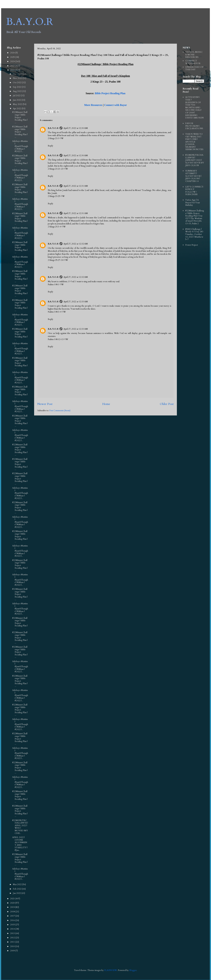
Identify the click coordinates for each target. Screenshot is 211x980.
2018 (13, 912)
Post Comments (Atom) (60, 411)
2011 (13, 942)
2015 (13, 925)
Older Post (167, 404)
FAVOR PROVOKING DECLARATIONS (194, 126)
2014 (13, 929)
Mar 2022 (18, 884)
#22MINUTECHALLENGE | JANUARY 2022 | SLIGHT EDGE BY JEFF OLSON (195, 160)
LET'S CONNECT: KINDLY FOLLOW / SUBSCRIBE (195, 191)
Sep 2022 (17, 87)
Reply (51, 146)
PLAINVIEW (111, 970)
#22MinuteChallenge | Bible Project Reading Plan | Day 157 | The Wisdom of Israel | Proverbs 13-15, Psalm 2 (195, 217)
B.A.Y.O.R (30, 22)
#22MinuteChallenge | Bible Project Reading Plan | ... (20, 117)
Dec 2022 (18, 74)
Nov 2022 (18, 78)
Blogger (133, 970)
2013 (13, 933)
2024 (13, 61)
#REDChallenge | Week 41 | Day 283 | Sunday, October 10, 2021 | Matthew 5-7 (194, 234)
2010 (13, 946)
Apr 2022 (17, 109)
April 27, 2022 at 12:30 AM (76, 128)
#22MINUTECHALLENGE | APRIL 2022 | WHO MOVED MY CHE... (20, 827)
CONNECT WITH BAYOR (193, 62)
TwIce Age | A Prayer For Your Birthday (193, 203)
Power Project (192, 245)
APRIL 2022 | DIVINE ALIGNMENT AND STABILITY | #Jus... (20, 844)
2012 (13, 938)
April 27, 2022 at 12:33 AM (76, 302)
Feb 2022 (17, 889)
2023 (13, 66)
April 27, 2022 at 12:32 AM (76, 244)
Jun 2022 (17, 100)
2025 (13, 57)
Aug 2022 (18, 91)
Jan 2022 (17, 893)
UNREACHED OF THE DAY (194, 68)
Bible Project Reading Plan (110, 93)
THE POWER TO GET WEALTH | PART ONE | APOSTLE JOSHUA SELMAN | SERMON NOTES (194, 142)
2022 (13, 70)
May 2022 (18, 104)
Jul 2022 (17, 96)
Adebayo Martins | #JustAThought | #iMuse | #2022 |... (20, 146)
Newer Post (45, 404)
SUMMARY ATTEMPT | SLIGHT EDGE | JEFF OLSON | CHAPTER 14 (193, 176)
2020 (13, 903)
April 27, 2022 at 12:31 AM (76, 186)
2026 (13, 53)
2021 (13, 899)
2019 (13, 907)
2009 (13, 951)
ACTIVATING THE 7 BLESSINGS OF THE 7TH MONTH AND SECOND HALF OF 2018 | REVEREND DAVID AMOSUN (194, 107)
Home (106, 404)
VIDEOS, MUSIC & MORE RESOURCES (194, 55)
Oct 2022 (17, 83)
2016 (13, 920)
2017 (13, 916)
